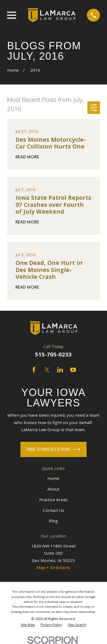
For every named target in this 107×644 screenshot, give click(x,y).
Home (53, 478)
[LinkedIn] (60, 370)
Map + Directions (53, 567)
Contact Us (53, 510)
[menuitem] (28, 625)
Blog (53, 521)
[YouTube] (73, 370)
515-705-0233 (53, 354)
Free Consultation (53, 449)
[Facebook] (34, 370)
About (53, 489)
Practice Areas (53, 500)
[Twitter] (47, 370)
